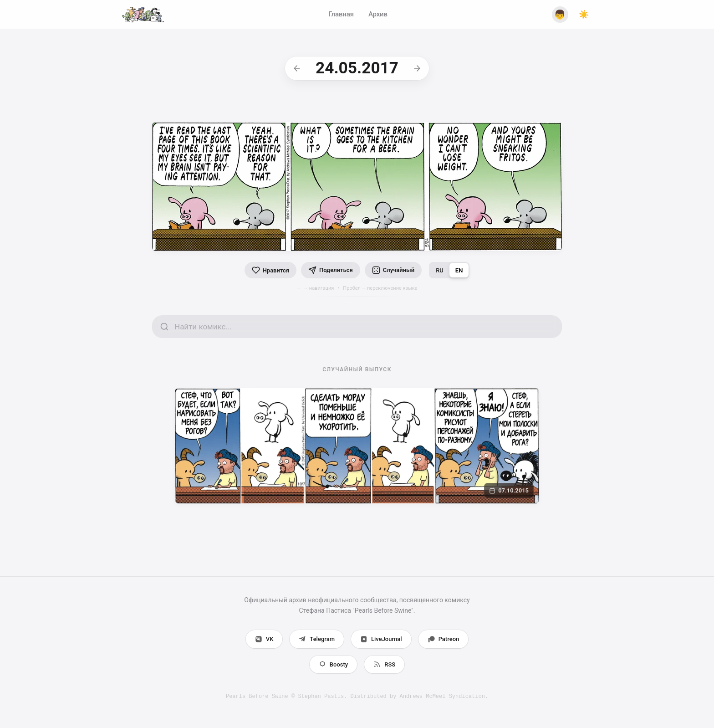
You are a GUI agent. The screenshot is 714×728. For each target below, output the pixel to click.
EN (459, 270)
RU (440, 270)
